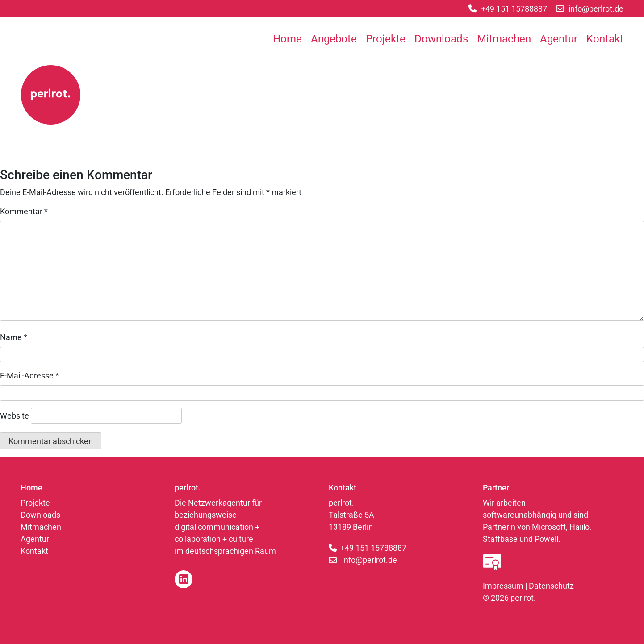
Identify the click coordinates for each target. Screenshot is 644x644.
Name (14, 337)
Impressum (503, 586)
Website (15, 416)
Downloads (441, 39)
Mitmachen (504, 39)
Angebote (334, 39)
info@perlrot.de (370, 560)
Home (287, 39)
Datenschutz (551, 586)
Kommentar (24, 211)
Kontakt (605, 39)
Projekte (386, 39)
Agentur (559, 39)
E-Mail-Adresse (29, 376)
